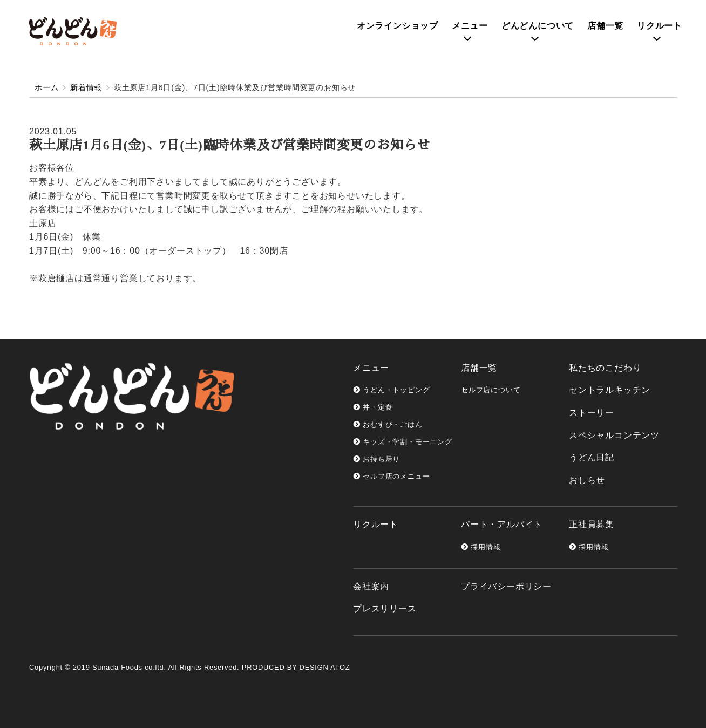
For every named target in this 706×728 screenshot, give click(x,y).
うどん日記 (592, 457)
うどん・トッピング (391, 390)
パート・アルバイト (502, 524)
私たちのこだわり (605, 368)
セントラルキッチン (610, 390)
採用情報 (481, 547)
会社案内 (371, 586)
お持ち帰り (376, 459)
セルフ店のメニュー (391, 476)
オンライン (398, 26)
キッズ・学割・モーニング (403, 442)
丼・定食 (373, 407)
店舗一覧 (605, 26)
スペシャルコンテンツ (614, 435)
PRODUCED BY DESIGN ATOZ (296, 667)
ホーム (46, 87)
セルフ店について (491, 390)
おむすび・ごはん (388, 424)
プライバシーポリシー (506, 586)
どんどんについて (538, 26)
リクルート (660, 26)
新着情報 (86, 87)
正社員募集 (592, 524)
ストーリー (592, 413)
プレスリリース (385, 608)
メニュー (470, 26)
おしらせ (587, 480)
